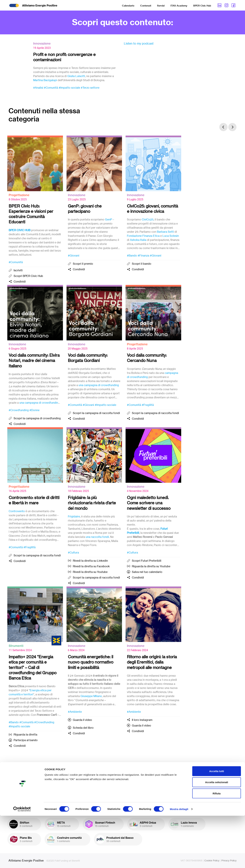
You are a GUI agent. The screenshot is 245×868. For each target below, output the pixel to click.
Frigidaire (74, 516)
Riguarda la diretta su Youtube (151, 566)
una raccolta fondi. (98, 537)
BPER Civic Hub (202, 6)
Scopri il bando (142, 264)
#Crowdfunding (19, 410)
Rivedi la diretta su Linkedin (90, 561)
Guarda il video (82, 720)
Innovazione (42, 43)
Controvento (17, 511)
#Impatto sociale (69, 88)
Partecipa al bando (26, 740)
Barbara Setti (165, 232)
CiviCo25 (148, 219)
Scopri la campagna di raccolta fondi (96, 413)
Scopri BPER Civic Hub (28, 276)
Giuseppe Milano (91, 696)
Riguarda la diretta (25, 734)
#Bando (132, 255)
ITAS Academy (179, 6)
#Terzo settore (90, 88)
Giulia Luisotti (76, 76)
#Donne (34, 410)
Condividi (20, 282)
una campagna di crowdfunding (40, 403)
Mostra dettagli (179, 861)
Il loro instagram (142, 720)
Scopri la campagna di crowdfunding (37, 418)
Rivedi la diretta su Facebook (91, 566)
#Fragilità (148, 405)
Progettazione (19, 195)
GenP (108, 219)
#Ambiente (75, 712)
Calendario (128, 6)
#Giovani (74, 255)
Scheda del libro (83, 728)
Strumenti (16, 646)
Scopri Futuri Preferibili (147, 561)
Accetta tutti (217, 823)
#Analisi (38, 88)
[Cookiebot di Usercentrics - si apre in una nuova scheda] (22, 861)
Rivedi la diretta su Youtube (90, 572)
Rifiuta (217, 846)
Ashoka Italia (138, 240)
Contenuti (146, 6)
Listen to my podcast (139, 43)
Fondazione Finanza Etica (143, 236)
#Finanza (143, 255)
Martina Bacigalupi (45, 80)
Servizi (161, 6)
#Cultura (73, 552)
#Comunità (51, 88)
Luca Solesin (171, 236)
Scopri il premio (83, 264)
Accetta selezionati (217, 835)
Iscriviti (18, 270)
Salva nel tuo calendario (147, 572)
